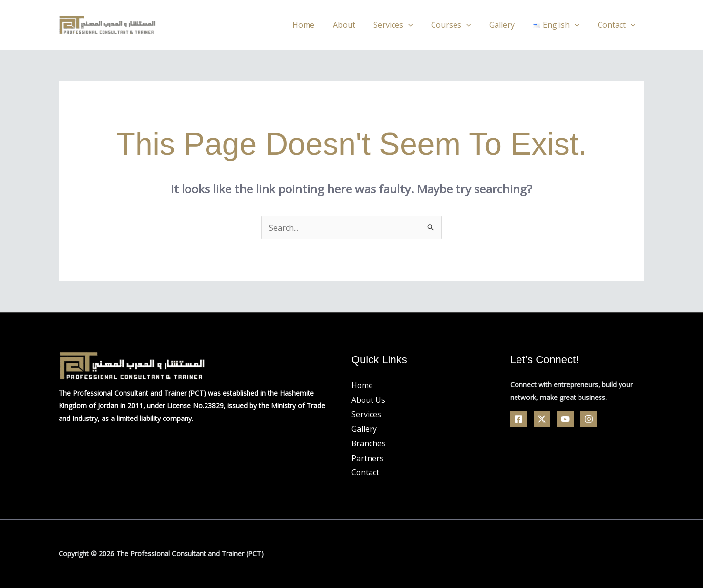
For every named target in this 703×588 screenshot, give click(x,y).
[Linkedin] (589, 419)
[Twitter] (542, 419)
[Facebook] (518, 419)
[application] (420, 25)
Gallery (508, 25)
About (358, 25)
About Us (369, 400)
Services (405, 25)
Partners (368, 458)
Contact (618, 25)
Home (320, 25)
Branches (369, 443)
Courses (460, 25)
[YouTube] (565, 419)
